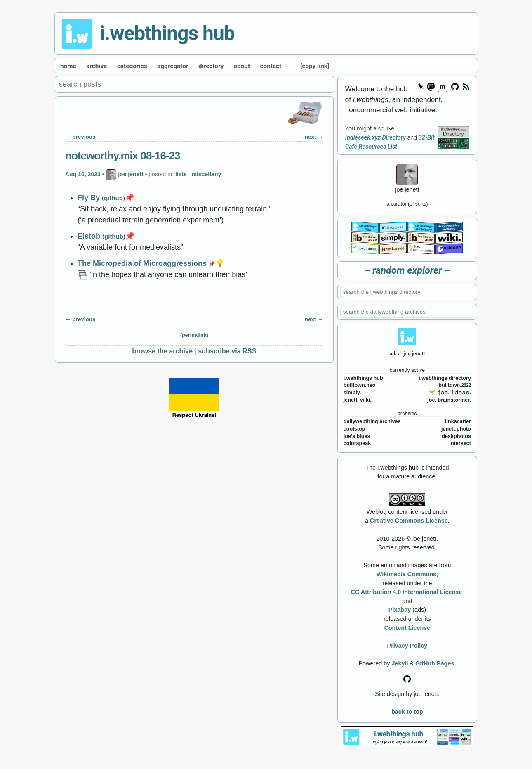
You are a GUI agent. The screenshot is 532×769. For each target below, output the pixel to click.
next (311, 137)
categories (132, 66)
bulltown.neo (360, 385)
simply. (352, 393)
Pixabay (400, 610)
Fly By (89, 198)
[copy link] (315, 66)
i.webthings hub (167, 33)
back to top (407, 712)
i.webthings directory (445, 378)
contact (271, 66)
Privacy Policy (407, 646)
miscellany (207, 174)
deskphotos (456, 436)
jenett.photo (456, 429)
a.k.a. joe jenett (407, 354)
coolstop (354, 429)
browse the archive (162, 351)
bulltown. (455, 385)
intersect (460, 443)
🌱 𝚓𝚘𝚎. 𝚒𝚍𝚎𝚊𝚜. (450, 393)
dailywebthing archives (372, 421)
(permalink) (194, 335)
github (113, 198)
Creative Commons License (409, 521)
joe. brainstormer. (449, 400)
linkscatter (458, 421)
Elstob (89, 236)
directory (211, 66)
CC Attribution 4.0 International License (407, 592)
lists (181, 174)
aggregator (173, 66)
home (68, 66)
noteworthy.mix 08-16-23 (123, 156)
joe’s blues (357, 436)
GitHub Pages (435, 663)
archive (97, 66)
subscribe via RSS (227, 351)
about (242, 66)
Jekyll (400, 663)
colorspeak (357, 443)
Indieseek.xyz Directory (375, 138)
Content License (407, 628)
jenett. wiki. (358, 400)
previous (84, 137)
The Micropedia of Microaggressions (142, 263)
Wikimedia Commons (406, 574)
